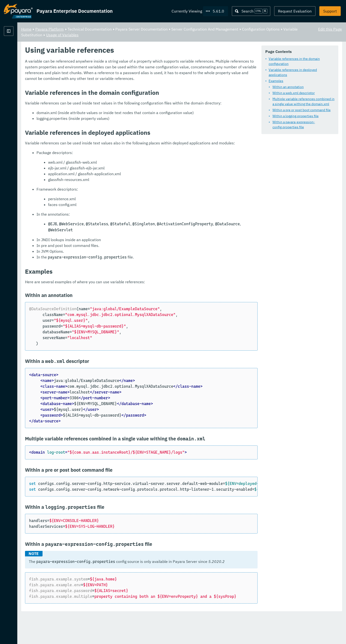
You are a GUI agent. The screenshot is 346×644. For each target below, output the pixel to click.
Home (86, 29)
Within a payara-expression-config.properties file (294, 125)
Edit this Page (330, 29)
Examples (276, 81)
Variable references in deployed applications (293, 72)
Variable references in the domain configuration (294, 61)
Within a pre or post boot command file (302, 110)
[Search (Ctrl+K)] (251, 11)
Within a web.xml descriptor (294, 93)
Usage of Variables (179, 35)
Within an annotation (288, 87)
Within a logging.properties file (296, 116)
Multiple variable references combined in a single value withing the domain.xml (303, 101)
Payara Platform (18, 48)
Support (330, 11)
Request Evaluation (295, 11)
